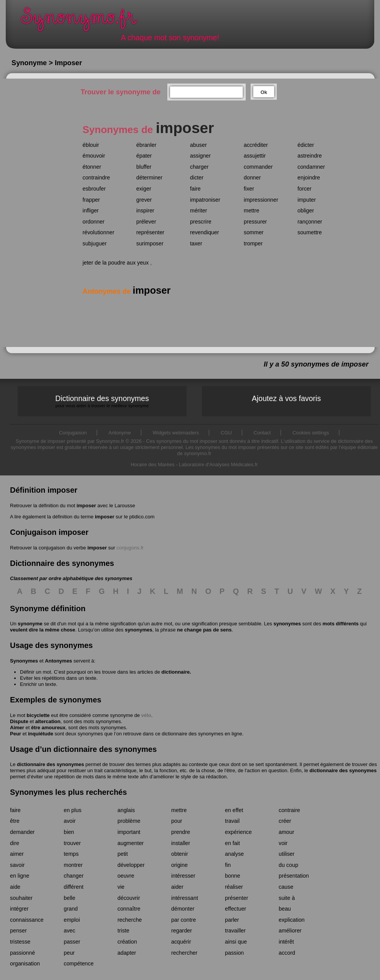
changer (74, 876)
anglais (126, 810)
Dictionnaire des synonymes (102, 401)
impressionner (261, 200)
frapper (91, 200)
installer (181, 843)
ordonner (93, 222)
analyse (234, 854)
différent (74, 887)
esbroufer (94, 189)
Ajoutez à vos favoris (286, 398)
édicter (306, 145)
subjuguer (95, 243)
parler (232, 920)
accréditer (256, 145)
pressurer (255, 222)
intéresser (183, 876)
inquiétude (41, 734)
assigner (200, 156)
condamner (311, 167)
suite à (287, 898)
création (127, 942)
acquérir (181, 942)
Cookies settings (311, 433)
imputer (307, 200)
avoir (70, 821)
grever (144, 200)
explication (292, 920)
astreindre (310, 156)
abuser (198, 145)
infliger (91, 210)
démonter (183, 909)
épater (144, 156)
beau (285, 909)
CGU (226, 433)
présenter (236, 898)
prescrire (201, 222)
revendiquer (205, 232)
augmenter (131, 843)
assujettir (255, 156)
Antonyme (120, 433)
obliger (306, 210)
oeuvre (126, 876)
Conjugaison (73, 433)
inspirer (145, 210)
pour (177, 821)
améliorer (290, 931)
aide (15, 887)
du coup (288, 865)
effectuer (235, 909)
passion (234, 953)
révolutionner (98, 232)
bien (69, 832)
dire (15, 843)
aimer (17, 854)
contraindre (96, 178)
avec (69, 931)
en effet (234, 810)
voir (283, 843)
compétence (79, 964)
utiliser (287, 854)
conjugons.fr (130, 548)
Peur (16, 734)
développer (131, 865)
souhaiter (21, 898)
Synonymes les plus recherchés (69, 792)
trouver (72, 843)
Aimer (17, 728)
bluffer (144, 167)
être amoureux (48, 728)
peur (69, 953)
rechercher (184, 953)
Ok (264, 92)
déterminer (149, 178)
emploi (72, 920)
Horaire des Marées (152, 465)
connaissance (27, 920)
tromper (253, 243)
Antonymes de (126, 291)
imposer (86, 506)
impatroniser (205, 200)
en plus (73, 810)
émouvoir (94, 156)
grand (71, 909)
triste (123, 931)
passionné (22, 953)
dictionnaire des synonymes (50, 764)
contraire (289, 810)
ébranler (146, 145)
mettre (252, 210)
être (15, 821)
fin (228, 865)
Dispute (19, 721)
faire (195, 189)
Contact (262, 433)
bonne (233, 876)
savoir (17, 865)
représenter (150, 232)
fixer (249, 189)
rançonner (310, 222)
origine (179, 865)
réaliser (234, 887)
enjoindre (309, 178)
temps (71, 854)
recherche (130, 920)
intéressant (185, 898)
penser (18, 931)
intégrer (19, 909)
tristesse (20, 942)
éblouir (91, 145)
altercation (48, 721)
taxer (196, 243)
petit (123, 854)
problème (129, 821)
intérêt (286, 942)
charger (199, 167)
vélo (146, 715)
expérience (238, 832)
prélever (146, 222)
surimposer (150, 243)
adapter (127, 953)
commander (258, 167)
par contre (183, 920)
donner (252, 178)
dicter (197, 178)
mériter (198, 210)
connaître (129, 909)
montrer (73, 865)
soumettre (310, 232)
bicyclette (38, 715)
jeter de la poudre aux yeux (116, 263)
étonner (92, 167)
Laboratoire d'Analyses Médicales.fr (218, 465)
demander (22, 832)
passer (72, 942)
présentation (294, 876)
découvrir (129, 898)
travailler (235, 931)
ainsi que (236, 942)
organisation (25, 964)
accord (287, 953)
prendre (181, 832)
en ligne (20, 876)
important (129, 832)
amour (287, 832)
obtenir (180, 854)
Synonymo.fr (84, 21)
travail (232, 821)
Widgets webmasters (176, 433)
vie (121, 887)
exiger (144, 189)
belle (69, 898)
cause (286, 887)
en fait (232, 843)
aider (177, 887)
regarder (182, 931)
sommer (254, 232)
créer (285, 821)
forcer (305, 189)
